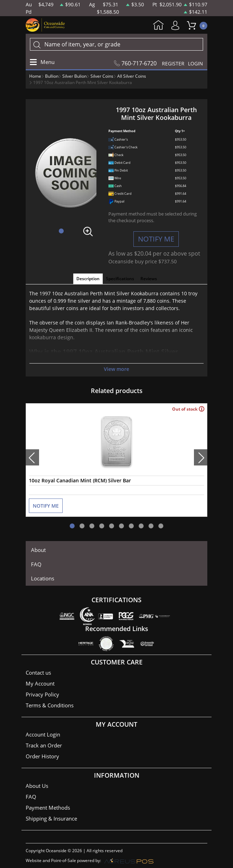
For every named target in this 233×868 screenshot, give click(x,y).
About (38, 550)
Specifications (120, 279)
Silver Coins (102, 76)
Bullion (52, 76)
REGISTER (173, 63)
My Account (177, 25)
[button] (61, 231)
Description (88, 279)
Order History (42, 756)
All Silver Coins (132, 76)
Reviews (149, 279)
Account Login (43, 734)
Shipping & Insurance (51, 818)
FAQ (36, 564)
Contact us (38, 673)
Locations (43, 578)
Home (158, 26)
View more (116, 369)
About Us (37, 786)
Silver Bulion (74, 76)
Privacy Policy (42, 694)
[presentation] (32, 457)
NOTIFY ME (156, 239)
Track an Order (44, 745)
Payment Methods (48, 808)
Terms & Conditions (50, 705)
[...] (116, 44)
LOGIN (196, 63)
